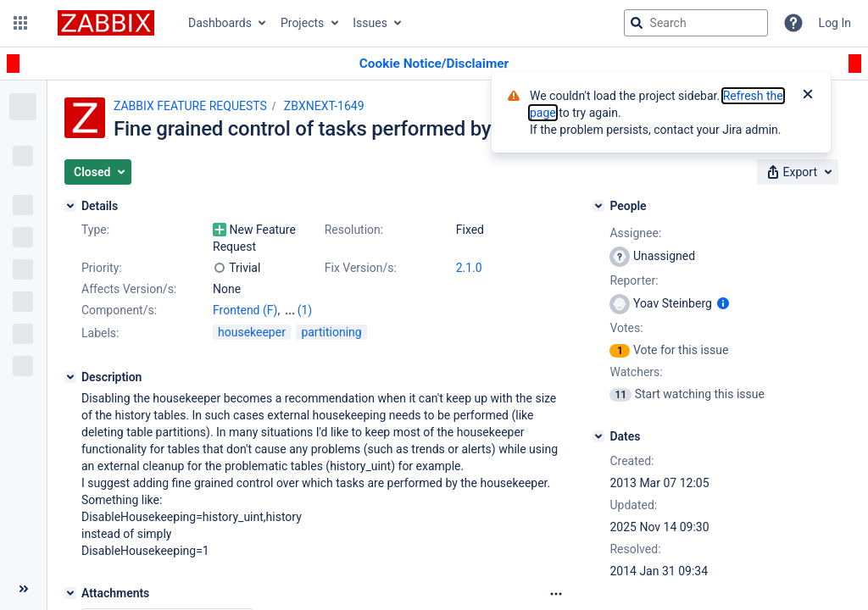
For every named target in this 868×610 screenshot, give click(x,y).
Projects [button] (302, 23)
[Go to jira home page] (106, 23)
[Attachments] (70, 593)
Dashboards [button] (220, 23)
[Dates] (598, 436)
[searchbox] (696, 23)
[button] (20, 23)
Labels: (100, 333)
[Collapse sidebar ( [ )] (23, 589)
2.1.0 (469, 268)
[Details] (70, 206)
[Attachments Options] (556, 594)
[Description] (70, 377)
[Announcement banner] (434, 64)
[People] (598, 206)
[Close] (808, 96)
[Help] (793, 23)
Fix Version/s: (361, 268)
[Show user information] (723, 303)
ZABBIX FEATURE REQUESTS (190, 106)
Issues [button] (370, 23)
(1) (305, 310)
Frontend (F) (245, 310)
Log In (835, 23)
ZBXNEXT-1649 (324, 106)
